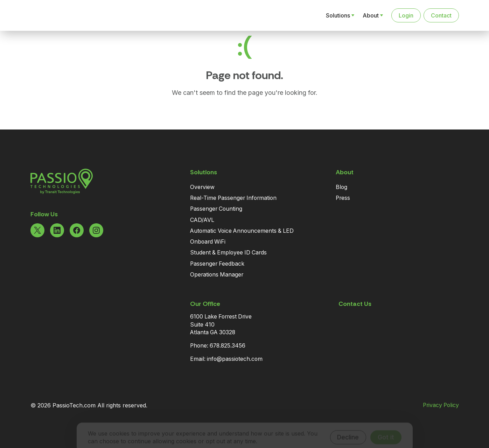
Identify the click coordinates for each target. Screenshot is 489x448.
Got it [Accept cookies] (386, 428)
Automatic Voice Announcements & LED (242, 231)
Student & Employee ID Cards (228, 253)
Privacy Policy (441, 405)
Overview (202, 187)
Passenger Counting (216, 209)
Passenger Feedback (217, 264)
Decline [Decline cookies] (348, 428)
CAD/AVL (202, 220)
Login (406, 15)
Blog (341, 187)
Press (343, 198)
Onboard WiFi (208, 242)
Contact (441, 15)
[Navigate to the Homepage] (67, 15)
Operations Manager (217, 275)
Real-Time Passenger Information (233, 198)
